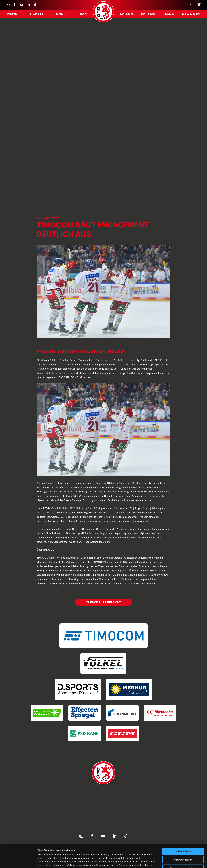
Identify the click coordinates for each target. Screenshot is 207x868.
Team (82, 14)
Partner (149, 14)
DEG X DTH (190, 14)
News (13, 14)
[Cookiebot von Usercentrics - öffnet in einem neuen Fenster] (19, 862)
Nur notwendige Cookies (183, 850)
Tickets (37, 14)
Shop (61, 14)
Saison (127, 14)
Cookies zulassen (183, 833)
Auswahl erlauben (183, 841)
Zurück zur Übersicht (103, 602)
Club (169, 14)
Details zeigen (153, 862)
